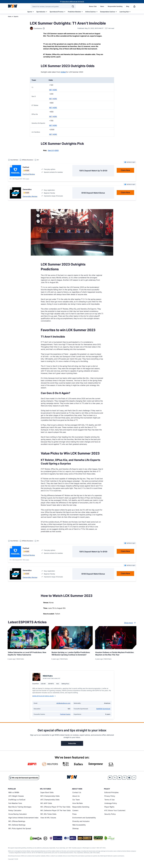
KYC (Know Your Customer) (115, 812)
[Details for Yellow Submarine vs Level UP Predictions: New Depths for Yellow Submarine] (28, 638)
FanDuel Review (29, 174)
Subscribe (72, 745)
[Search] (73, 6)
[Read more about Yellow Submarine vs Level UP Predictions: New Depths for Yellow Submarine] (28, 653)
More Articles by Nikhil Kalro (44, 698)
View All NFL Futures (48, 819)
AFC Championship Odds (50, 801)
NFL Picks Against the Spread (20, 830)
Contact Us (77, 794)
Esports (16, 16)
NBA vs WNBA (14, 794)
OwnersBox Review (30, 196)
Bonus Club (93, 6)
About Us (76, 798)
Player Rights (109, 808)
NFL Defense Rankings (17, 826)
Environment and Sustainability (84, 819)
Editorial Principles (111, 794)
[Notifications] (134, 6)
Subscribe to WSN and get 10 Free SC (73, 2)
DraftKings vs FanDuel (17, 801)
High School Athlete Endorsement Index (23, 819)
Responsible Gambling (115, 6)
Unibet (63, 72)
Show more (130, 623)
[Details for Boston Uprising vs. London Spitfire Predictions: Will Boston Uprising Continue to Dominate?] (72, 638)
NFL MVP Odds (46, 805)
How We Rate (77, 805)
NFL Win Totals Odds (48, 816)
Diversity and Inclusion (81, 823)
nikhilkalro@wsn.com (63, 705)
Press (74, 816)
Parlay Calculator (15, 812)
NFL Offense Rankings (17, 823)
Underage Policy (111, 805)
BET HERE (53, 90)
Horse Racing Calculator (18, 816)
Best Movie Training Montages (20, 808)
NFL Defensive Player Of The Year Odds (55, 812)
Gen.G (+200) (53, 150)
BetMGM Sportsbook (103, 710)
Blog (128, 6)
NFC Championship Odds (50, 798)
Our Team (76, 801)
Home (10, 16)
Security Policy (110, 816)
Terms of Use (109, 801)
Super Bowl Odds (47, 794)
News (102, 6)
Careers (75, 812)
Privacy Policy (110, 798)
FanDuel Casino (65, 716)
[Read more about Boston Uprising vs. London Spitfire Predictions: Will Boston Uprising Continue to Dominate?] (72, 654)
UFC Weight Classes (16, 798)
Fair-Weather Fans (15, 805)
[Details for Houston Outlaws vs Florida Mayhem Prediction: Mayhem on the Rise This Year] (116, 638)
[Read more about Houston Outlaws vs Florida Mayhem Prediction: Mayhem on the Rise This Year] (116, 653)
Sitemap (75, 830)
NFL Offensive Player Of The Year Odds (55, 808)
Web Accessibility (79, 826)
